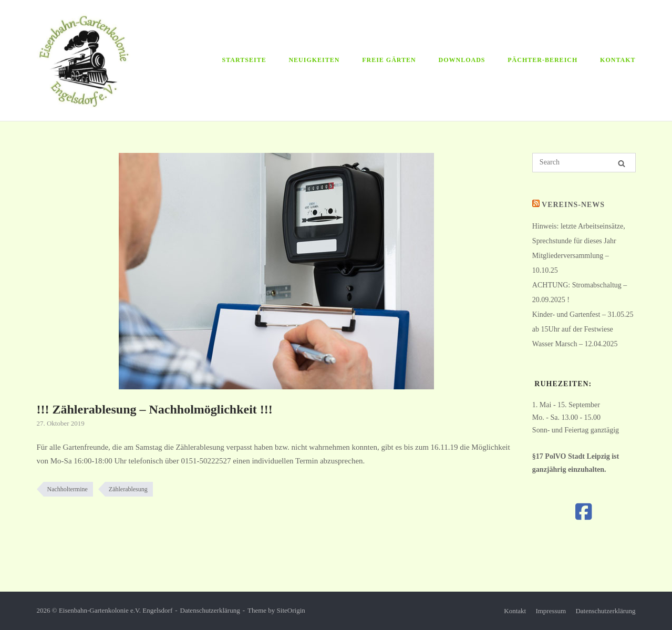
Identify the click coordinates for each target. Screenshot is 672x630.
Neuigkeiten (314, 60)
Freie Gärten (389, 60)
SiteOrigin (291, 610)
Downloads (462, 60)
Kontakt (618, 60)
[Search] (622, 163)
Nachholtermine (68, 489)
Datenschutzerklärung (210, 610)
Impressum (551, 611)
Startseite (244, 60)
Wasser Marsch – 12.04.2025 (575, 344)
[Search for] (584, 163)
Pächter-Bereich (542, 60)
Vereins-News (573, 205)
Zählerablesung (128, 489)
